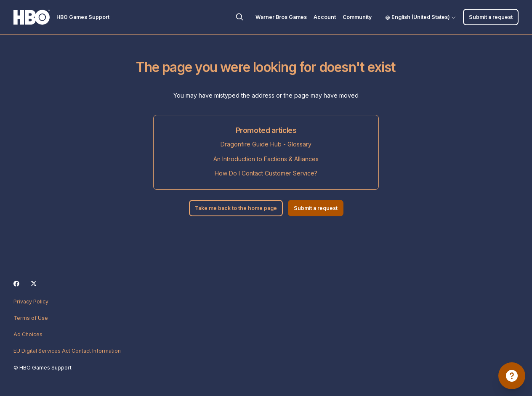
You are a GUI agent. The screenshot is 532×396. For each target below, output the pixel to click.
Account (325, 17)
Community (357, 17)
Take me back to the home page (236, 208)
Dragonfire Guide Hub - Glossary (266, 144)
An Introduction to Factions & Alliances (266, 159)
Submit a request (491, 17)
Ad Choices (28, 334)
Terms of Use (31, 318)
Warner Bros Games (281, 17)
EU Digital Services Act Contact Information (67, 351)
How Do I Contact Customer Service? (266, 173)
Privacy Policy (31, 302)
